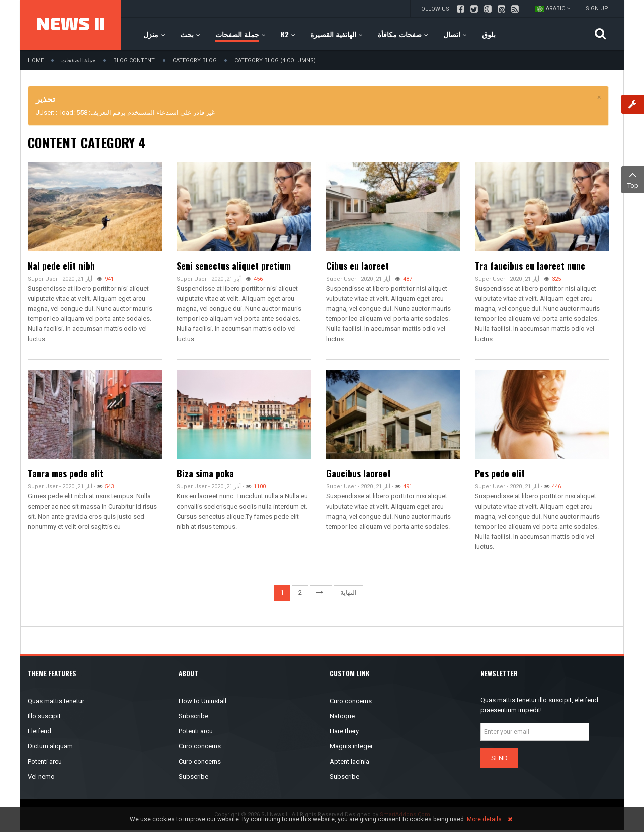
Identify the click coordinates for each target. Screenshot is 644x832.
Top (633, 179)
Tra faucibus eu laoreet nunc (530, 266)
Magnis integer (351, 746)
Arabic (553, 8)
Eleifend (39, 731)
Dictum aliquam (50, 746)
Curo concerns (200, 746)
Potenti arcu (45, 761)
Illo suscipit (44, 716)
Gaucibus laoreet (358, 473)
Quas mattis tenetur (56, 701)
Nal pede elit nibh (61, 266)
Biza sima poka (205, 473)
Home (36, 61)
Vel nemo (41, 776)
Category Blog (195, 61)
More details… (487, 819)
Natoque (342, 716)
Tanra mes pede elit (65, 473)
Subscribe (193, 716)
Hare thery (344, 731)
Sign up (597, 8)
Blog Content (134, 61)
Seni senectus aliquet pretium (234, 266)
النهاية (348, 592)
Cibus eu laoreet (357, 266)
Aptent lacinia (349, 761)
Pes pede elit (500, 473)
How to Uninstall (203, 701)
